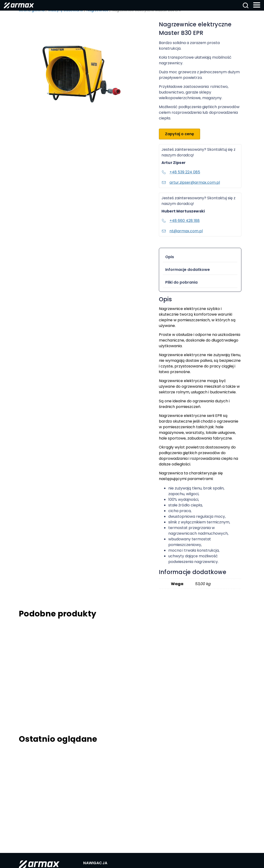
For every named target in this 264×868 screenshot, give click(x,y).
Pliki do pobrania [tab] (181, 282)
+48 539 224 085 (181, 172)
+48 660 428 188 (181, 221)
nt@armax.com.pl (182, 231)
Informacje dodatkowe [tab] (188, 270)
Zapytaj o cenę (179, 134)
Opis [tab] (170, 257)
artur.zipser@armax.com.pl (191, 182)
